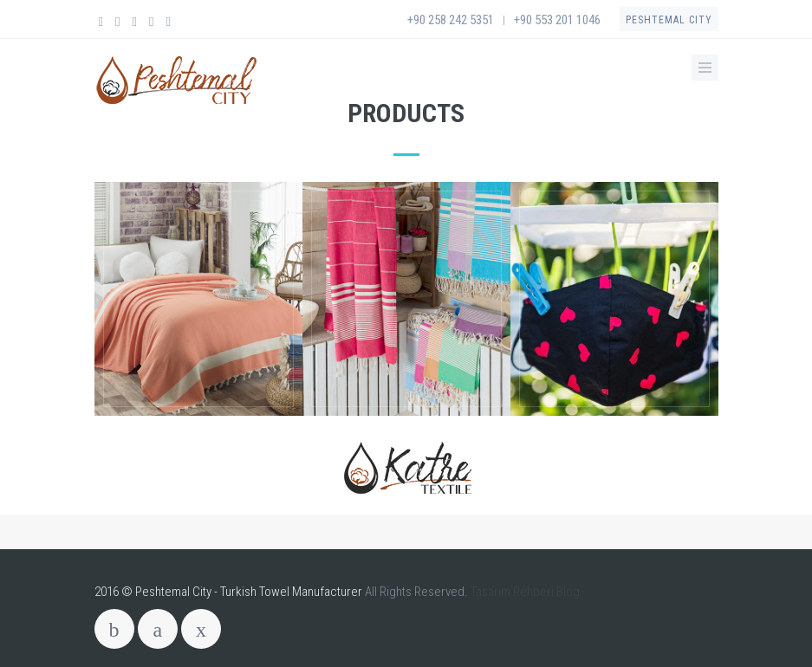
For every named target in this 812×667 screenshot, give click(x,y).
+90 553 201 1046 (557, 20)
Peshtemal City (669, 20)
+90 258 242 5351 (451, 20)
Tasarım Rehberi (512, 592)
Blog (568, 592)
